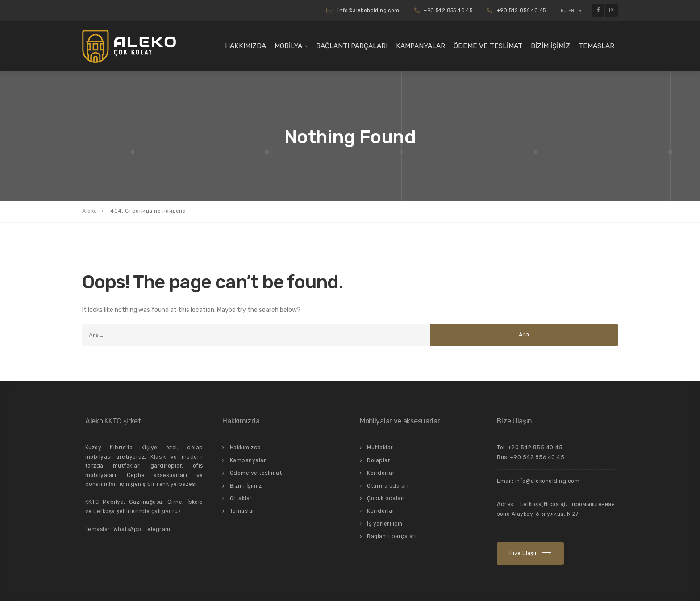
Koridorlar (381, 473)
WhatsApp (127, 529)
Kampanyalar (421, 46)
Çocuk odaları (386, 498)
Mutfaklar (380, 448)
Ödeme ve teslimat (488, 46)
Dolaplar (379, 460)
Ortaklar (241, 498)
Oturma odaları (388, 486)
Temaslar (596, 46)
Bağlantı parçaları (352, 46)
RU (564, 11)
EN (571, 11)
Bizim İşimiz (550, 46)
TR (579, 11)
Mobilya (288, 46)
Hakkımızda (246, 46)
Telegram (158, 529)
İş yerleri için (385, 524)
